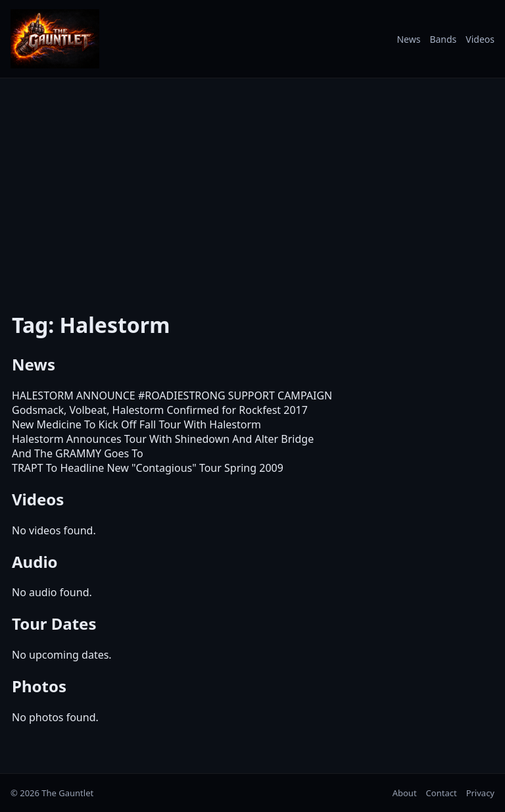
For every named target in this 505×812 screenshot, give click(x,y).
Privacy (480, 793)
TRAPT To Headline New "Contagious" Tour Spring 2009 (148, 468)
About (405, 793)
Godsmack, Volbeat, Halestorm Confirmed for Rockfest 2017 (160, 410)
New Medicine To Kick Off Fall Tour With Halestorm (136, 424)
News (408, 39)
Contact (442, 793)
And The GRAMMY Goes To (78, 453)
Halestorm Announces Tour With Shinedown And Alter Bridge (163, 439)
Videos (480, 39)
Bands (443, 39)
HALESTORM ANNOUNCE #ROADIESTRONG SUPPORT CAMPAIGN (172, 395)
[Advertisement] (252, 186)
